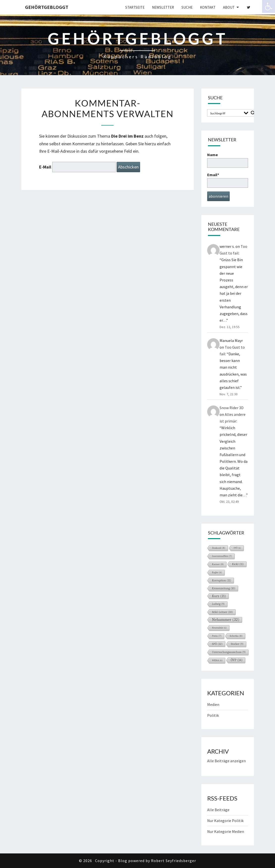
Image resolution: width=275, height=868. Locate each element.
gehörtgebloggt (47, 7)
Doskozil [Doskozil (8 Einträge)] (219, 548)
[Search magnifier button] (253, 113)
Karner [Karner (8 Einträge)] (218, 564)
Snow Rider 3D (232, 408)
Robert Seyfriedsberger (174, 861)
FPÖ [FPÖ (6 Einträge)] (237, 548)
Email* (228, 180)
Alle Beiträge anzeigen (226, 761)
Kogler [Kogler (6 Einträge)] (217, 572)
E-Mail (45, 167)
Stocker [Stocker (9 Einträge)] (237, 644)
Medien (213, 704)
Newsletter (163, 7)
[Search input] (225, 113)
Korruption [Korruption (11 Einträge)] (222, 580)
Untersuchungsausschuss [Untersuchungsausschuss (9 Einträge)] (229, 652)
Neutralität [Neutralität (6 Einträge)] (219, 628)
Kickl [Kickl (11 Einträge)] (238, 564)
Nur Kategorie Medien (226, 831)
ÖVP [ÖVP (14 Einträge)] (237, 660)
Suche (187, 7)
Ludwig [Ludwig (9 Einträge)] (218, 604)
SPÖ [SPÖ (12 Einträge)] (217, 644)
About (229, 7)
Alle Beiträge (218, 810)
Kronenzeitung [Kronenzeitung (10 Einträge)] (224, 588)
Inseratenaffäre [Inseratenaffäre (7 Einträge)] (222, 556)
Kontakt (208, 7)
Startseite (135, 7)
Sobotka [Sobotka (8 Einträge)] (236, 636)
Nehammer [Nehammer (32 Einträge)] (226, 620)
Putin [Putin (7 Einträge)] (217, 636)
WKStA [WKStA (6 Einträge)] (217, 660)
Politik (213, 715)
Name (228, 160)
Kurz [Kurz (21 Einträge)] (219, 596)
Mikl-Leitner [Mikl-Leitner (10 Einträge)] (222, 612)
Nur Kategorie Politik (225, 821)
